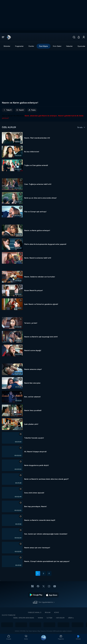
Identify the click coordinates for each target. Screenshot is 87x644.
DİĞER (70, 618)
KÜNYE (57, 612)
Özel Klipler (43, 46)
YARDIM (40, 618)
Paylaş (32, 110)
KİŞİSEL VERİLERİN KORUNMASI (24, 618)
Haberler (69, 46)
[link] (9, 37)
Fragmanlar (19, 46)
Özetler (31, 46)
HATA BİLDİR (60, 618)
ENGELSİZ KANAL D (35, 612)
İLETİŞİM (49, 618)
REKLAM (48, 612)
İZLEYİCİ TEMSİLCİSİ (9, 615)
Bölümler (7, 46)
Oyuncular (81, 46)
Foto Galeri (57, 46)
